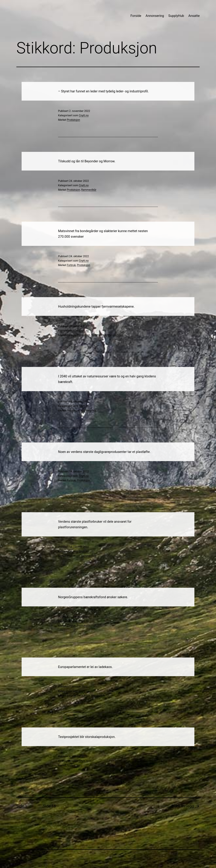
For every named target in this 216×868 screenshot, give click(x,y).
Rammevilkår (89, 190)
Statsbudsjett (115, 335)
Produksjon (73, 120)
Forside (136, 16)
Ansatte (194, 16)
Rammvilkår (98, 696)
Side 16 (49, 806)
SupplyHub (176, 16)
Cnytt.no (84, 115)
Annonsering (155, 16)
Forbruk (71, 265)
